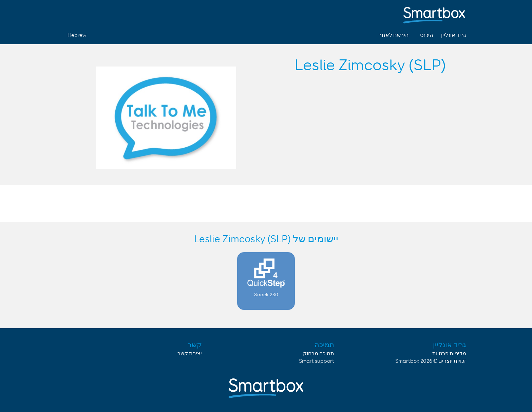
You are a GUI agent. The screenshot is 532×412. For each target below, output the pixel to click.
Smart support (317, 361)
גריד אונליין (454, 35)
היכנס (426, 35)
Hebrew (77, 35)
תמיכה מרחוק (319, 354)
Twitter (89, 13)
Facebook (104, 13)
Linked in (73, 13)
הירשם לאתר (394, 35)
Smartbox (407, 361)
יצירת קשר (190, 354)
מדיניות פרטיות (449, 354)
